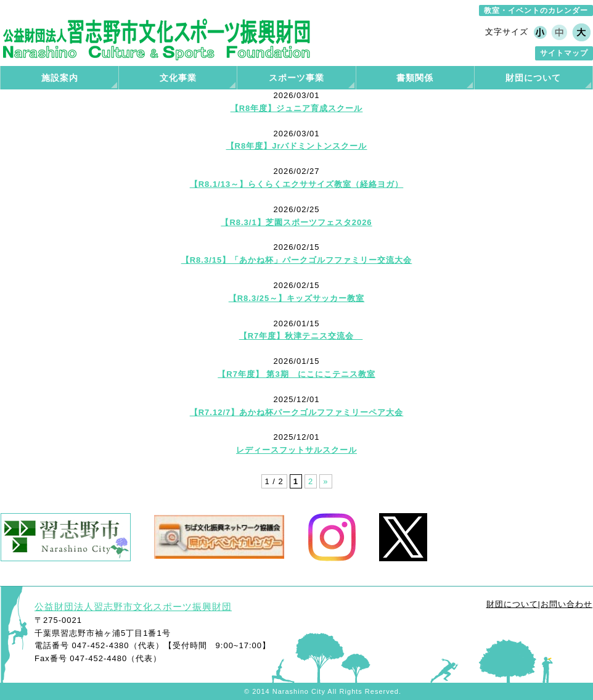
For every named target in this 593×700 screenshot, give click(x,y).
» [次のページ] (325, 481)
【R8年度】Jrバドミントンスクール (297, 146)
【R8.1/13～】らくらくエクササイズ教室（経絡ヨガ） (297, 184)
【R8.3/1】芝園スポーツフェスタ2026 (296, 222)
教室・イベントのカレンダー (536, 10)
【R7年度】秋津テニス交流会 (301, 336)
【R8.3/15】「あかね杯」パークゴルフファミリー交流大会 (297, 260)
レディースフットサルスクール (296, 450)
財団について (512, 604)
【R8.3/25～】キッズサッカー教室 (297, 298)
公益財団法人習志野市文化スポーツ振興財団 (133, 607)
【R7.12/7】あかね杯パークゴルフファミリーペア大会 (297, 412)
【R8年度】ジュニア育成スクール (297, 108)
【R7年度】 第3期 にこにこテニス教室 (296, 374)
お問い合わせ (566, 604)
